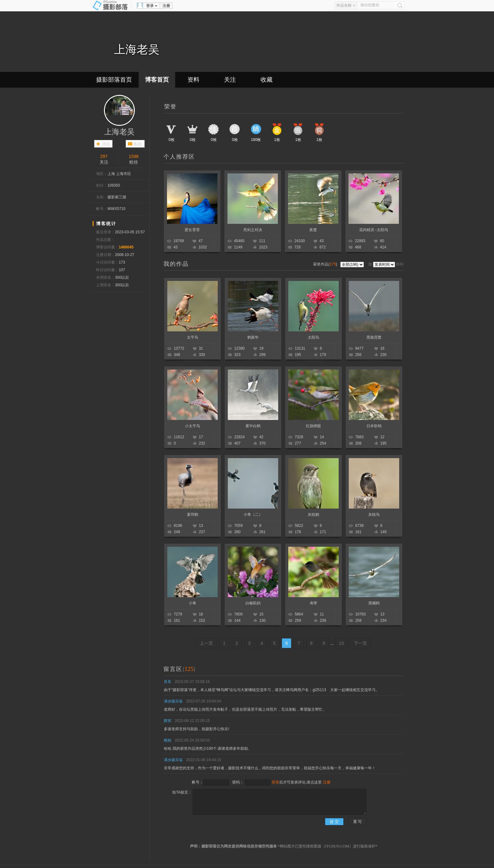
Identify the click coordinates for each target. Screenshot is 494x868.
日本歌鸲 (374, 426)
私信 (138, 144)
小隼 (192, 603)
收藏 (267, 80)
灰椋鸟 (374, 515)
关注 (230, 80)
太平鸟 (192, 337)
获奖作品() (326, 264)
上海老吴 (119, 132)
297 (104, 156)
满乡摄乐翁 (173, 701)
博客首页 (157, 80)
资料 (193, 80)
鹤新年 (253, 337)
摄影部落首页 (114, 80)
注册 (166, 6)
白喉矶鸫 (253, 603)
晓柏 (168, 740)
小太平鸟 (192, 426)
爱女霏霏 (192, 230)
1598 (134, 156)
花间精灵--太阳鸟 (374, 230)
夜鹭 (313, 230)
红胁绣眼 (313, 426)
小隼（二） (253, 515)
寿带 (313, 603)
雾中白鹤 (253, 426)
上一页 (206, 643)
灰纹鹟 (313, 515)
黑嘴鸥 (374, 603)
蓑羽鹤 (192, 515)
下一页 (360, 643)
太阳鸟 (313, 337)
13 (342, 643)
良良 (168, 682)
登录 (150, 6)
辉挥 (168, 721)
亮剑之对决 (253, 230)
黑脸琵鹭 (374, 337)
